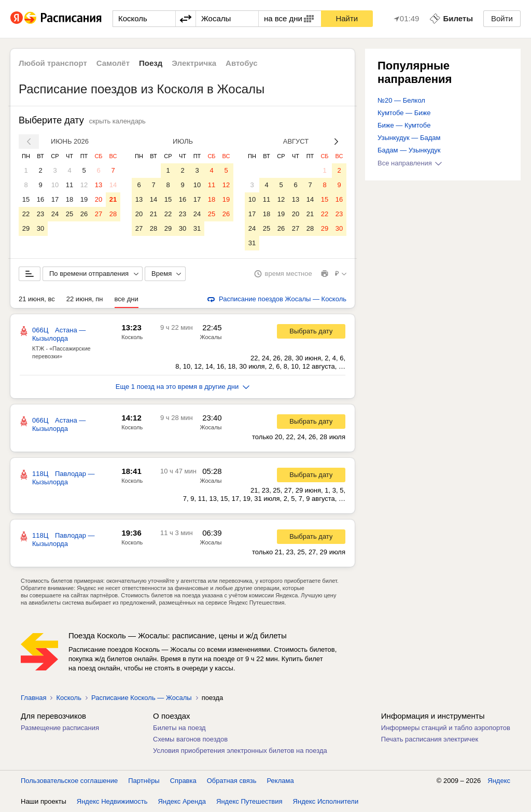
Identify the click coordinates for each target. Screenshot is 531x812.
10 (55, 185)
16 (40, 199)
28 (113, 214)
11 (69, 185)
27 (99, 214)
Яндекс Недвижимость (112, 801)
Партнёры (144, 781)
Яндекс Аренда (182, 801)
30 (40, 228)
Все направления (410, 163)
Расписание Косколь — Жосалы (142, 698)
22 (26, 214)
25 (69, 214)
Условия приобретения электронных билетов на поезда (240, 751)
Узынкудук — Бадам (409, 138)
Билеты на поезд (179, 728)
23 (40, 214)
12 (84, 185)
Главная (33, 698)
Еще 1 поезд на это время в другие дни (183, 387)
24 (55, 214)
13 (99, 185)
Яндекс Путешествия (249, 801)
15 (26, 199)
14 (113, 185)
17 (55, 199)
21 (113, 199)
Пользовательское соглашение (69, 781)
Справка (183, 781)
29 (26, 228)
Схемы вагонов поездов (190, 739)
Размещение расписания (60, 728)
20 (99, 199)
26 (84, 214)
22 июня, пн (85, 299)
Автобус (242, 63)
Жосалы (211, 337)
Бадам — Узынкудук (409, 150)
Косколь (132, 337)
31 (197, 228)
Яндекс (499, 781)
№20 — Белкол (401, 100)
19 (84, 199)
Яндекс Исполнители (326, 801)
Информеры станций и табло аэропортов (446, 728)
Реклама (281, 781)
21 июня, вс (37, 299)
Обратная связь (232, 781)
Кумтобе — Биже (404, 113)
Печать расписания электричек (430, 739)
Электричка (194, 63)
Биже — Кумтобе (404, 125)
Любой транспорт (53, 63)
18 (69, 199)
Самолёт (113, 63)
